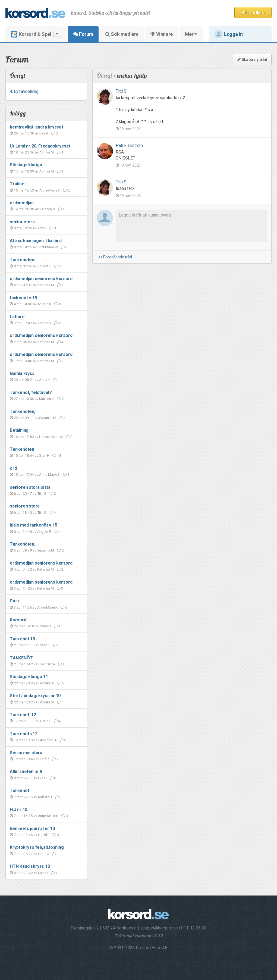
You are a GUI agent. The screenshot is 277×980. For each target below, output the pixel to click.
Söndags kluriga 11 (29, 677)
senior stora (22, 222)
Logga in (229, 34)
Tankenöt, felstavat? (31, 392)
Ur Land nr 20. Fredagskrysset (40, 146)
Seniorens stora (26, 753)
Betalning (19, 430)
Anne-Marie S (49, 474)
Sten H (44, 455)
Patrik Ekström (129, 145)
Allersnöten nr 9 (26, 771)
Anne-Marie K (50, 190)
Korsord (18, 620)
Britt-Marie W (48, 247)
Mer (191, 34)
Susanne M (48, 418)
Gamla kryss (22, 373)
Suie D (43, 873)
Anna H (45, 380)
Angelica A (48, 740)
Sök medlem (122, 34)
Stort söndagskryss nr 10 (35, 696)
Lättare (17, 317)
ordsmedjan (22, 203)
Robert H (44, 266)
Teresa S (44, 323)
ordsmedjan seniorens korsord (41, 279)
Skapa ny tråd (252, 60)
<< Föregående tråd (115, 257)
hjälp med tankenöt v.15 (33, 525)
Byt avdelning (24, 91)
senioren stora (25, 506)
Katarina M (46, 285)
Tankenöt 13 (22, 639)
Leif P (44, 759)
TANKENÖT (21, 658)
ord (13, 468)
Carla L (45, 721)
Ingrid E (44, 835)
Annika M (46, 152)
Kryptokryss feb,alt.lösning (37, 847)
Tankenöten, (23, 411)
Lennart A (47, 664)
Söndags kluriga (26, 165)
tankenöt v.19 (23, 298)
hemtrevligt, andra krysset (37, 127)
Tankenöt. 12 (23, 715)
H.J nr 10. (19, 810)
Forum (83, 34)
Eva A (44, 133)
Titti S (42, 228)
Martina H (47, 399)
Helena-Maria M (51, 437)
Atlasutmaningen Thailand (36, 241)
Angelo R (44, 304)
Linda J (44, 854)
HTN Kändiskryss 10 (30, 866)
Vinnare (161, 34)
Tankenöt (19, 790)
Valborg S (47, 209)
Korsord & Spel (36, 34)
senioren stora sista (30, 487)
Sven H (45, 626)
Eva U (42, 778)
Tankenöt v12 (24, 734)
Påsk (15, 601)
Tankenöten (22, 449)
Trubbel (18, 184)
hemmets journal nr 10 (32, 829)
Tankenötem (23, 260)
